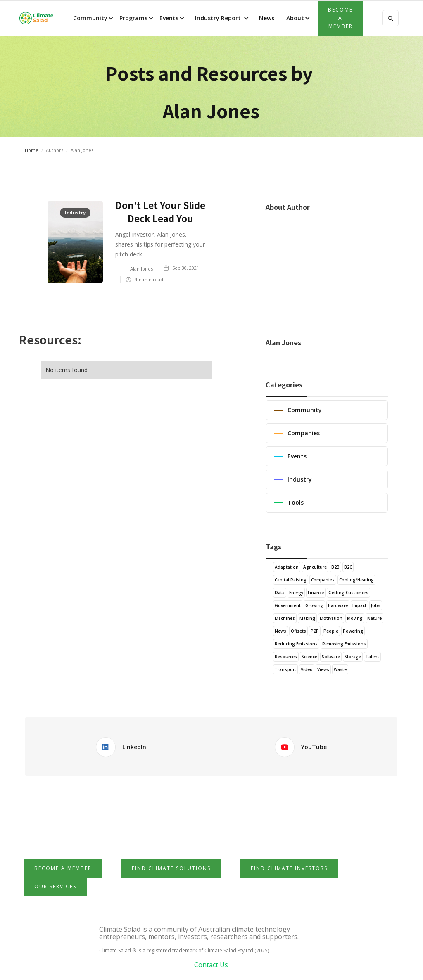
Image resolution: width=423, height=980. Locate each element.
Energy (296, 593)
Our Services (55, 886)
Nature (374, 618)
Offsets (298, 631)
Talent (372, 657)
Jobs (376, 605)
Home (32, 150)
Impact (359, 605)
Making (307, 618)
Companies (323, 580)
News (266, 18)
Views (323, 669)
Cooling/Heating (356, 580)
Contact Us (211, 965)
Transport (285, 669)
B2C (348, 567)
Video (307, 669)
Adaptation (287, 567)
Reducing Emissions (296, 644)
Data (280, 593)
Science (309, 657)
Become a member (340, 18)
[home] (36, 18)
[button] (93, 18)
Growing (314, 605)
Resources (286, 657)
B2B (335, 567)
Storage (353, 657)
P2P (315, 631)
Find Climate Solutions (171, 868)
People (331, 631)
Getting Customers (348, 593)
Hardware (338, 605)
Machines (285, 618)
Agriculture (315, 567)
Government (288, 605)
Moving (355, 618)
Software (331, 657)
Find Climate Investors (289, 868)
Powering (353, 631)
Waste (340, 669)
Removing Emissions (344, 644)
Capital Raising (291, 580)
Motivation (331, 618)
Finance (316, 593)
